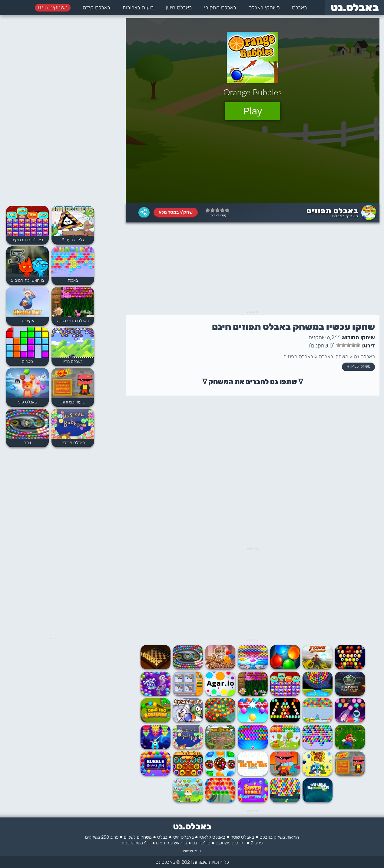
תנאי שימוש (192, 851)
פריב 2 (257, 843)
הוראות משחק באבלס (279, 837)
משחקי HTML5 (358, 366)
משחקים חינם (53, 7)
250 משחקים (97, 837)
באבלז (73, 280)
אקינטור (27, 321)
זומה (27, 443)
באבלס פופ (27, 402)
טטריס (27, 362)
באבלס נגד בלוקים (27, 240)
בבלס (162, 837)
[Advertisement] (253, 268)
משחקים (223, 843)
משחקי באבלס (264, 8)
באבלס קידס (96, 8)
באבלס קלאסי (212, 837)
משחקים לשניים (138, 837)
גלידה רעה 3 (73, 240)
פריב (114, 837)
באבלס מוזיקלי (73, 443)
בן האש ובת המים (171, 843)
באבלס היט (184, 837)
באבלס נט (364, 357)
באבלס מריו (73, 362)
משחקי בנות (132, 843)
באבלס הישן (179, 8)
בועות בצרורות (138, 8)
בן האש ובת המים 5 (27, 280)
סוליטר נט (201, 843)
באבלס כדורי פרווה (73, 321)
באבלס (300, 8)
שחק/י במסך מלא (176, 212)
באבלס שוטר (242, 837)
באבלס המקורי (220, 8)
